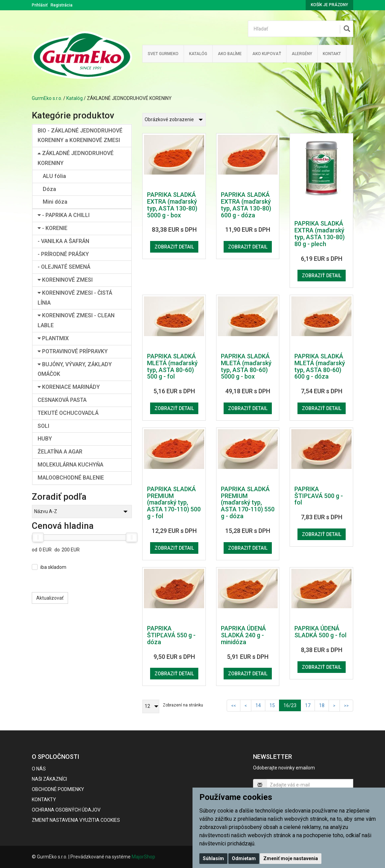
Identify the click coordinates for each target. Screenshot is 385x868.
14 (258, 705)
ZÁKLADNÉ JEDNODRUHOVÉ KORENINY (76, 158)
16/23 (292, 705)
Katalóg (75, 98)
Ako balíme (230, 54)
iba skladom (53, 567)
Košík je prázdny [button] (329, 5)
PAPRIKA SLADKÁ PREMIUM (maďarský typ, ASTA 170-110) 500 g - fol (174, 502)
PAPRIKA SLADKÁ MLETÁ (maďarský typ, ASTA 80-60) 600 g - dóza (320, 366)
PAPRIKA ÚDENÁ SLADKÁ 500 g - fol (320, 632)
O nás (39, 769)
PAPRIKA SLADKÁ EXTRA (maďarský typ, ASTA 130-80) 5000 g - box (172, 205)
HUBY (45, 439)
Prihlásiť (40, 5)
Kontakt (332, 54)
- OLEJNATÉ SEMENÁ (64, 267)
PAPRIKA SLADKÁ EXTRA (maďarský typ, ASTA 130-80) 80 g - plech (320, 233)
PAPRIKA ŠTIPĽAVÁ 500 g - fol (319, 496)
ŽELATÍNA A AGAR (60, 452)
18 (322, 705)
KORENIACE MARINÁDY (69, 387)
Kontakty (44, 800)
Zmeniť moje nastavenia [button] (291, 858)
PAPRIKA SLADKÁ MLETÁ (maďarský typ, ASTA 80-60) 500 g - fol (172, 366)
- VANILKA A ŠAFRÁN (63, 241)
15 (272, 705)
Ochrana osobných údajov (66, 810)
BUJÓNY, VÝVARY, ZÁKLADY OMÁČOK (75, 369)
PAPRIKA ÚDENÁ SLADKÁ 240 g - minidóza (243, 635)
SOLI (43, 426)
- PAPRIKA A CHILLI (64, 215)
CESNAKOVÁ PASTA (62, 400)
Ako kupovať (267, 54)
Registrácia (62, 5)
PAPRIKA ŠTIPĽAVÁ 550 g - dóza (171, 635)
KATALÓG (198, 54)
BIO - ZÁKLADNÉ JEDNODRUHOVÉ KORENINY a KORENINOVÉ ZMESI (80, 136)
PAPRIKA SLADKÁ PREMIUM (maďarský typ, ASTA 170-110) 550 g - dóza (248, 502)
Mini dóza (55, 202)
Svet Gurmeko (163, 54)
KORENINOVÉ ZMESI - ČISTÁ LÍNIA (75, 298)
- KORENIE (52, 228)
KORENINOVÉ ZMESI (65, 280)
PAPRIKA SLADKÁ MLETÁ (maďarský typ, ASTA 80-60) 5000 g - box (246, 366)
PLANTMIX (53, 338)
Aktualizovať (50, 598)
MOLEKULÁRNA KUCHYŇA (70, 465)
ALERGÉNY (302, 54)
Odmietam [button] (244, 858)
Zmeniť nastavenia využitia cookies (76, 820)
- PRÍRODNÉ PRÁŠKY (63, 254)
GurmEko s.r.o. (47, 98)
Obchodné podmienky (58, 789)
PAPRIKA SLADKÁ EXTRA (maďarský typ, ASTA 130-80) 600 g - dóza (246, 205)
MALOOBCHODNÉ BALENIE (71, 478)
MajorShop (143, 857)
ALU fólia (54, 176)
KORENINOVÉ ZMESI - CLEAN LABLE (76, 320)
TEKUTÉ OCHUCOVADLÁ (68, 413)
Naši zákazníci (49, 779)
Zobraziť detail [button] (174, 247)
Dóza (49, 189)
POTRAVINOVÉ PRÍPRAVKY (73, 351)
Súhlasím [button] (213, 858)
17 (308, 705)
